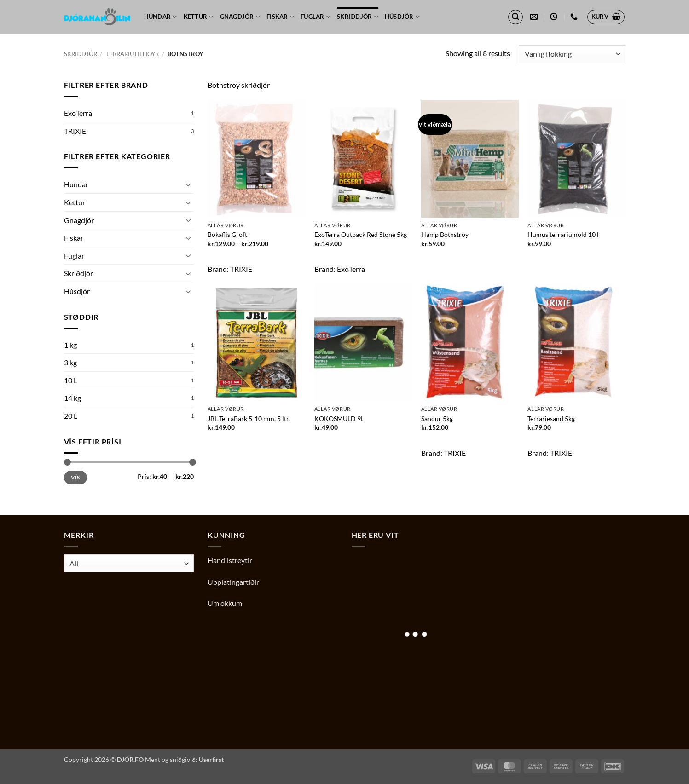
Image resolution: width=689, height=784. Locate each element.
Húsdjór (402, 17)
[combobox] (129, 563)
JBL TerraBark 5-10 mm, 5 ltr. (249, 418)
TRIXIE (75, 131)
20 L (71, 416)
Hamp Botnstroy (445, 234)
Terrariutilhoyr (132, 54)
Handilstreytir (230, 560)
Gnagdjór (240, 17)
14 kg (72, 398)
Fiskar (280, 17)
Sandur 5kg (437, 418)
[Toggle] (188, 184)
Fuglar (316, 17)
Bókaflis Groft (227, 234)
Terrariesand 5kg (551, 418)
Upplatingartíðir (233, 582)
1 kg (70, 345)
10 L (71, 380)
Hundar (161, 17)
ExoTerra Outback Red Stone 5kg (361, 234)
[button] (515, 17)
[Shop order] (572, 54)
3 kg (70, 362)
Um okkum (225, 603)
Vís (75, 477)
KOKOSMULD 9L (339, 418)
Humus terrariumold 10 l (563, 234)
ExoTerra (78, 113)
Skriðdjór (358, 17)
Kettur (199, 17)
